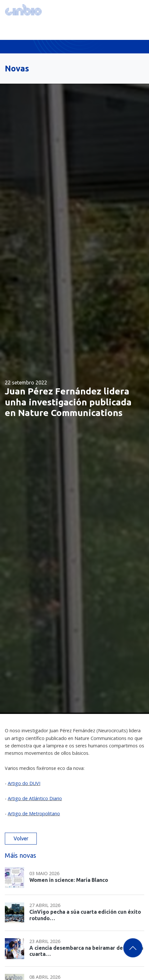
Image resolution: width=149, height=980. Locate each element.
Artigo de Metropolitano (34, 814)
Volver (21, 838)
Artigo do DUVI (24, 783)
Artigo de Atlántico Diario (35, 798)
